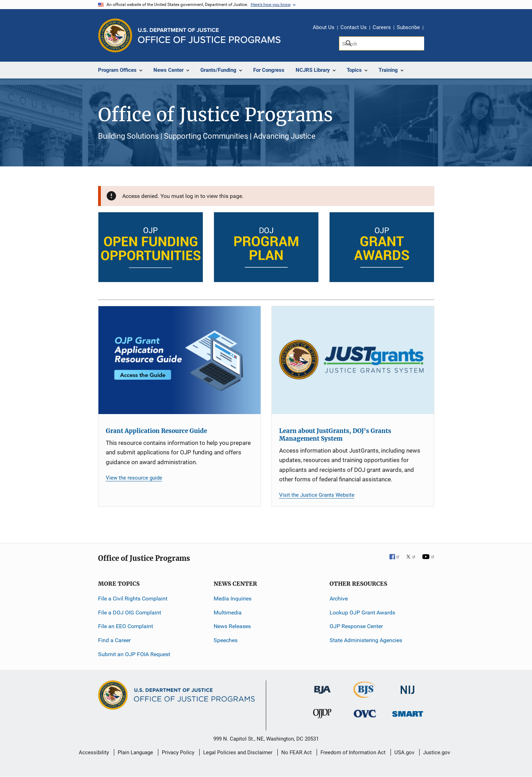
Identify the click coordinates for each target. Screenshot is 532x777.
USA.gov (404, 752)
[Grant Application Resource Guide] (179, 360)
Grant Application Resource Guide (156, 431)
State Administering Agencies (366, 640)
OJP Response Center (356, 626)
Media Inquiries (233, 599)
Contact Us (354, 27)
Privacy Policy (178, 752)
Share (431, 28)
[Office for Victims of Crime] (365, 713)
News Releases (232, 626)
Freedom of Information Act (353, 752)
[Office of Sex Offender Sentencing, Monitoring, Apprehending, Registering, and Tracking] (408, 712)
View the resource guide (134, 478)
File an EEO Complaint (126, 626)
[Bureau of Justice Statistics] (365, 695)
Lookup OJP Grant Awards (362, 613)
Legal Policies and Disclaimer (238, 752)
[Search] (382, 43)
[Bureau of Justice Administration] (322, 686)
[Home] (209, 36)
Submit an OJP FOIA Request (134, 654)
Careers (382, 27)
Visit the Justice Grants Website (317, 495)
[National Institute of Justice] (408, 687)
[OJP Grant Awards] (382, 247)
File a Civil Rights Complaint (133, 599)
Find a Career (114, 640)
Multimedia (228, 613)
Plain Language (135, 752)
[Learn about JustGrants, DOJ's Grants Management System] (353, 360)
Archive (339, 599)
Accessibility (94, 752)
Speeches (226, 640)
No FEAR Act (296, 752)
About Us (324, 27)
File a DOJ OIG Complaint (130, 613)
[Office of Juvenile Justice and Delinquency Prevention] (322, 715)
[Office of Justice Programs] (115, 35)
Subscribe (408, 27)
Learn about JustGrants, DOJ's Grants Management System (335, 435)
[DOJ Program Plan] (266, 247)
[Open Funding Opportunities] (151, 247)
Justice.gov (437, 752)
